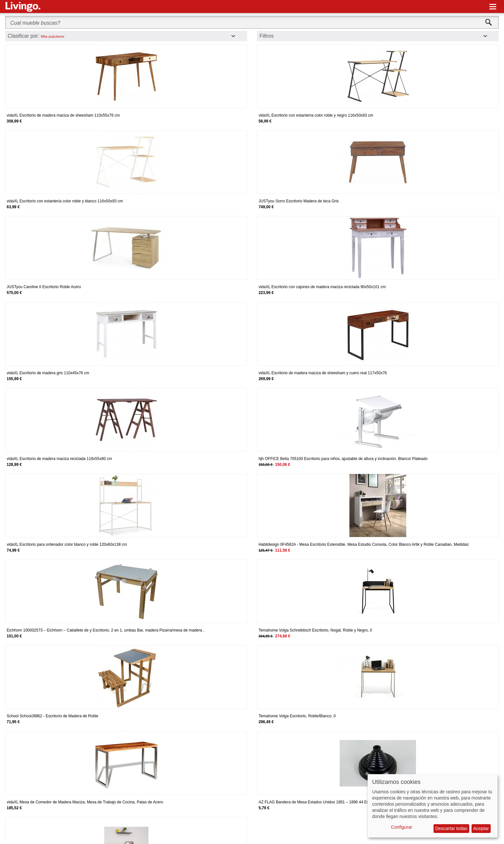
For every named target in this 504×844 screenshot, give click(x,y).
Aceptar (481, 828)
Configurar (402, 827)
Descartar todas (451, 828)
